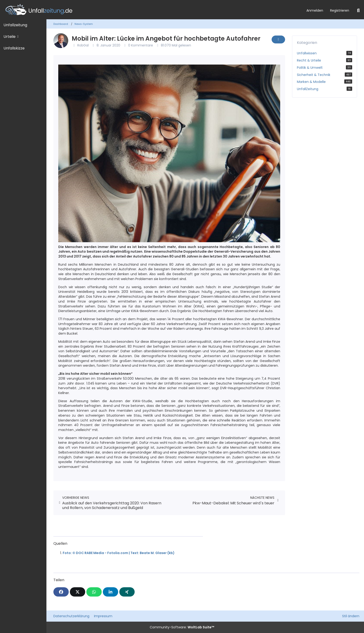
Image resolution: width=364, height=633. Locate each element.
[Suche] (358, 10)
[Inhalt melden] (278, 39)
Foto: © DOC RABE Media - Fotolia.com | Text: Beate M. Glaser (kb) (119, 553)
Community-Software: (182, 627)
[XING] (127, 592)
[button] (110, 592)
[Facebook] (61, 592)
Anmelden (315, 10)
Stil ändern (351, 616)
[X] (78, 592)
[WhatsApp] (94, 592)
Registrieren (340, 10)
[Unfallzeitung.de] (151, 10)
